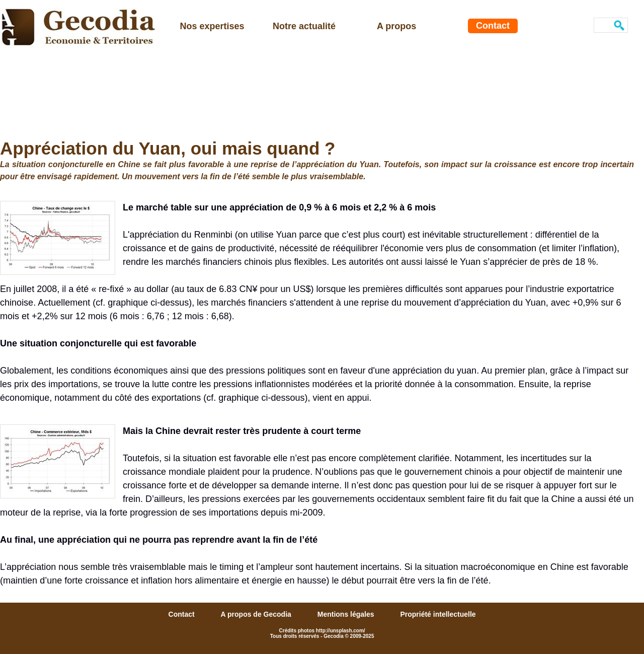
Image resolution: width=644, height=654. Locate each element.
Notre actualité (304, 26)
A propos (396, 26)
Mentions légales (347, 614)
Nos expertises (212, 26)
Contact (493, 26)
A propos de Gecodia (257, 614)
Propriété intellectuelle (438, 614)
